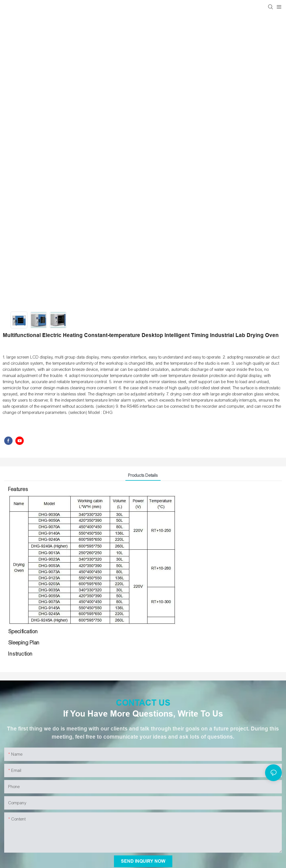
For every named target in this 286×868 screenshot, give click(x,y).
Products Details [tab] (143, 475)
